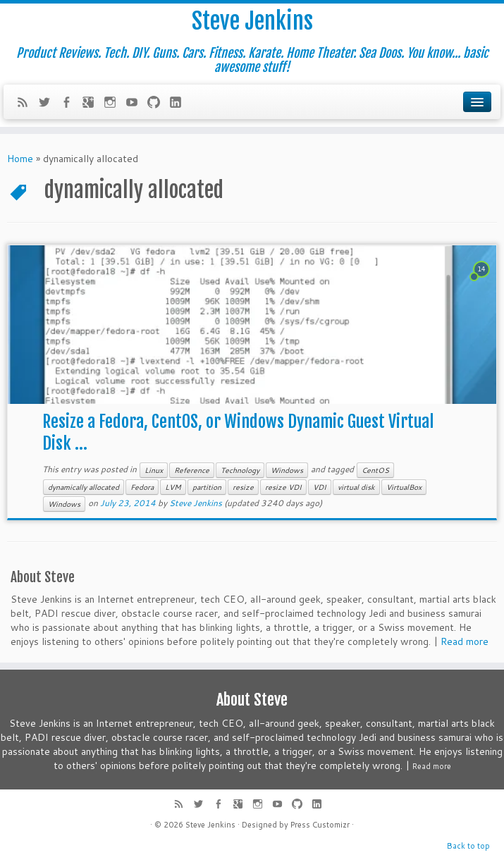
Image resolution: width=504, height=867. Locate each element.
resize (243, 487)
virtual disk (356, 487)
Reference (192, 470)
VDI (320, 487)
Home (20, 159)
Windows (287, 470)
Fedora (142, 487)
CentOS (375, 470)
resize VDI (283, 487)
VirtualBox (404, 487)
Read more (465, 641)
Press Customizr (320, 825)
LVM (173, 487)
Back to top (468, 846)
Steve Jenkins (252, 21)
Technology (240, 470)
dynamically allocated (84, 487)
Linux (154, 470)
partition (207, 487)
